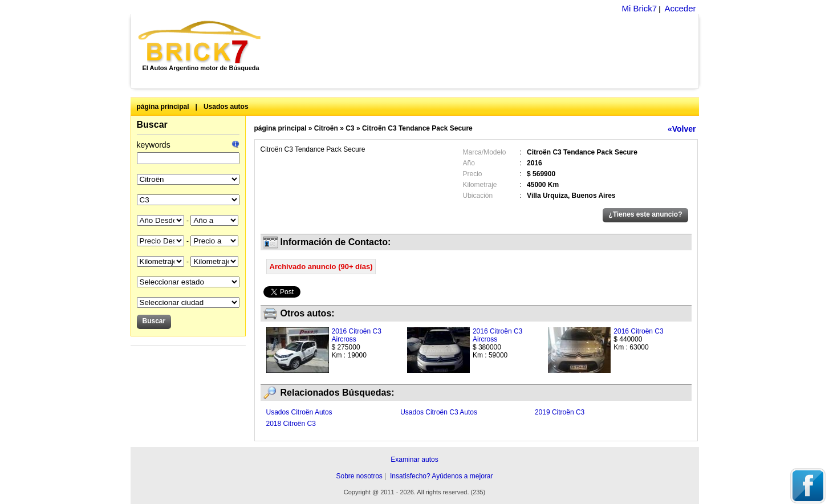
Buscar (152, 125)
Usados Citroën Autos (299, 412)
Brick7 (200, 42)
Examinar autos (414, 460)
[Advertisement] (486, 51)
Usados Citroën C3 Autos (439, 412)
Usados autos (226, 107)
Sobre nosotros (359, 476)
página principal (163, 107)
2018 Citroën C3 (291, 424)
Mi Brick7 (639, 8)
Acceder (680, 8)
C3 (350, 128)
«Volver (682, 129)
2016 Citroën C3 (638, 331)
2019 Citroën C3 (560, 412)
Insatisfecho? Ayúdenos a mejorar (442, 476)
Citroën (326, 128)
